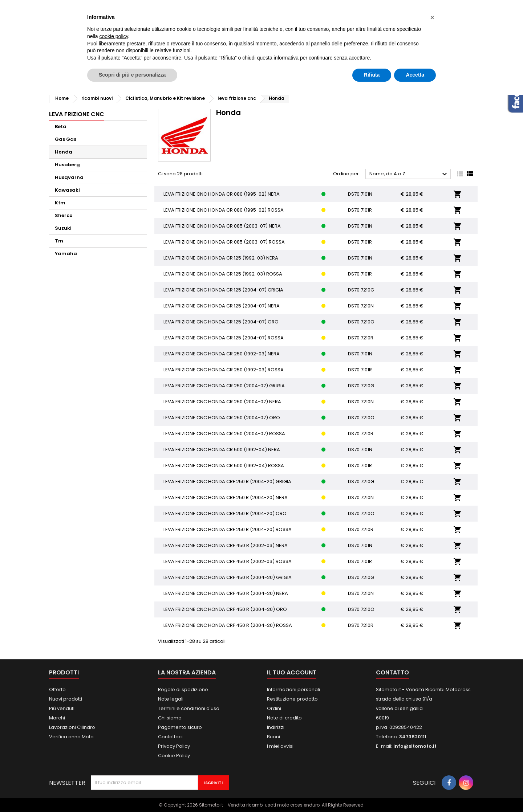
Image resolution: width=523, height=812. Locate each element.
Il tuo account (292, 672)
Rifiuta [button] (372, 75)
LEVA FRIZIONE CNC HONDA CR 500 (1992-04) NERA (222, 450)
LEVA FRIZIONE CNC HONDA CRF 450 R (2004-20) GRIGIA (228, 577)
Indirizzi (276, 727)
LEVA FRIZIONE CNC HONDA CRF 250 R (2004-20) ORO (225, 513)
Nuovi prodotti (66, 699)
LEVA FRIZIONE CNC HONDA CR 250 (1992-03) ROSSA (224, 370)
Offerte (57, 689)
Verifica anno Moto (71, 737)
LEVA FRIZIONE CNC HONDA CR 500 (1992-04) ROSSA (224, 466)
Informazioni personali (293, 689)
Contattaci (170, 737)
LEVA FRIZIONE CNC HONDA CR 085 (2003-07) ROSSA (224, 242)
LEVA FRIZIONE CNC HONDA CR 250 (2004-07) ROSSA (224, 434)
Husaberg (67, 165)
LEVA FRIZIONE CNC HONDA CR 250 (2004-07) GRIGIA (224, 386)
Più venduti (62, 708)
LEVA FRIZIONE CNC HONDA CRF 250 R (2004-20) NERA (226, 497)
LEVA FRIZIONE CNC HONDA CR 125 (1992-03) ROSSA (223, 274)
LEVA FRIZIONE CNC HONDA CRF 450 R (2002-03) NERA (226, 545)
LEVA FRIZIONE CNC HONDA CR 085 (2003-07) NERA (222, 226)
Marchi (57, 718)
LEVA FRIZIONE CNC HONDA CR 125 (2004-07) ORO (221, 322)
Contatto (392, 672)
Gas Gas (66, 139)
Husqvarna (69, 177)
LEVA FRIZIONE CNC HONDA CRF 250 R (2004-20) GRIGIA (227, 482)
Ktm (60, 203)
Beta (61, 127)
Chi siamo (170, 718)
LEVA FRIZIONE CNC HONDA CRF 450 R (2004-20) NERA (226, 593)
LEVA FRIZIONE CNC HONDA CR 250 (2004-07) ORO (222, 418)
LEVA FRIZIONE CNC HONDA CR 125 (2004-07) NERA (222, 306)
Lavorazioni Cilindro (72, 727)
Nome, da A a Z (409, 174)
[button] (432, 17)
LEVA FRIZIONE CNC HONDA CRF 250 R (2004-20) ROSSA (228, 529)
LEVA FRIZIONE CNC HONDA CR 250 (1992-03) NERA (222, 354)
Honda (64, 152)
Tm (59, 241)
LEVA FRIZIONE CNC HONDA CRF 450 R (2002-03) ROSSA (228, 561)
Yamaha (66, 254)
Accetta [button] (415, 75)
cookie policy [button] (113, 36)
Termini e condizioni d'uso (189, 708)
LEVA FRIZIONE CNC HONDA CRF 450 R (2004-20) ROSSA (228, 625)
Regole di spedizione (183, 689)
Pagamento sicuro (180, 727)
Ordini (274, 708)
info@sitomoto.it (415, 746)
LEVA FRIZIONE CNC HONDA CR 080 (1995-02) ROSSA (224, 210)
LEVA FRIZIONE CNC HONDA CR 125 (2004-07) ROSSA (224, 338)
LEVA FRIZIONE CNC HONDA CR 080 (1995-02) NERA (222, 194)
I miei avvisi (280, 746)
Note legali (171, 699)
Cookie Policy (174, 756)
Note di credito (284, 718)
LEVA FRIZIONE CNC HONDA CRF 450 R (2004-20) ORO (225, 609)
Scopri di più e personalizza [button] (132, 75)
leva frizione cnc (77, 114)
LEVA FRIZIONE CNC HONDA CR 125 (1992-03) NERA (221, 258)
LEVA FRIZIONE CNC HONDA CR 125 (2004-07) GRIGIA (223, 290)
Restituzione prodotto (292, 699)
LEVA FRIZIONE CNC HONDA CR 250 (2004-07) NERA (222, 402)
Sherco (64, 215)
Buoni (273, 737)
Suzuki (63, 228)
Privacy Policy (174, 746)
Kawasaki (67, 190)
